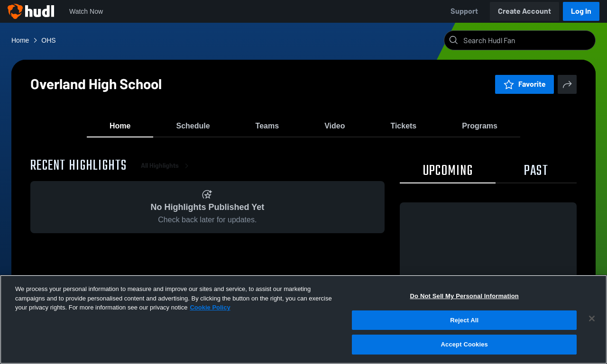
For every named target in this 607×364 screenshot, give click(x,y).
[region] (303, 319)
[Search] (527, 40)
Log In (581, 11)
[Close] (592, 318)
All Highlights (166, 170)
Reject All (464, 320)
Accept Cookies (464, 344)
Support (464, 11)
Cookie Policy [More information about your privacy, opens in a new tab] (210, 307)
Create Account (524, 11)
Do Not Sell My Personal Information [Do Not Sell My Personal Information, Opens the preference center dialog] (464, 296)
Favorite (524, 84)
